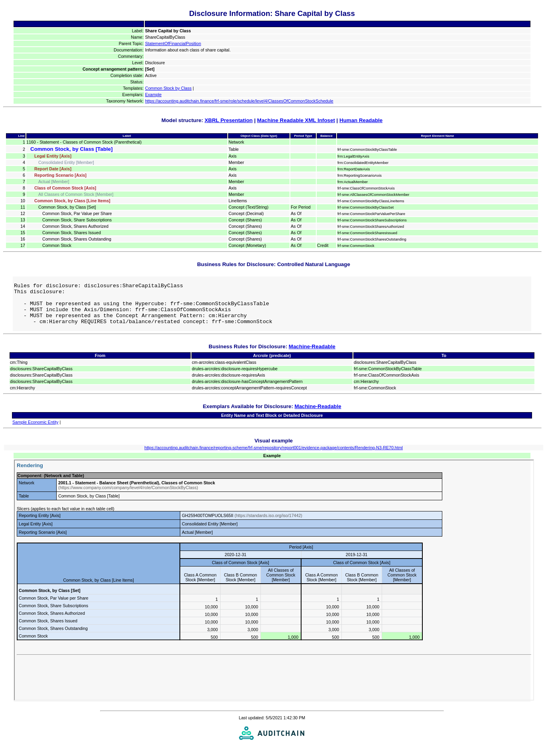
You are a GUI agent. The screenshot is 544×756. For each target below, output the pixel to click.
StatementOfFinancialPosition (173, 43)
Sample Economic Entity (35, 430)
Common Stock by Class (169, 88)
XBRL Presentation (229, 120)
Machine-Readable (312, 355)
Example (153, 95)
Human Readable (361, 120)
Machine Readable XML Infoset (296, 120)
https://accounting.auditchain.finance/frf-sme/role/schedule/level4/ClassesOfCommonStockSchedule (239, 101)
